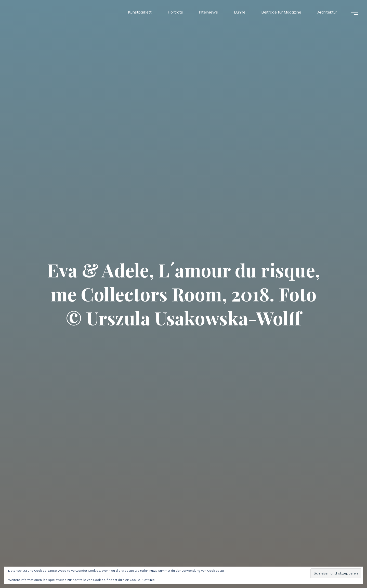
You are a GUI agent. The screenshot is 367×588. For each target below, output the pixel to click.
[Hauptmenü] (352, 12)
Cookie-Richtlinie (142, 580)
